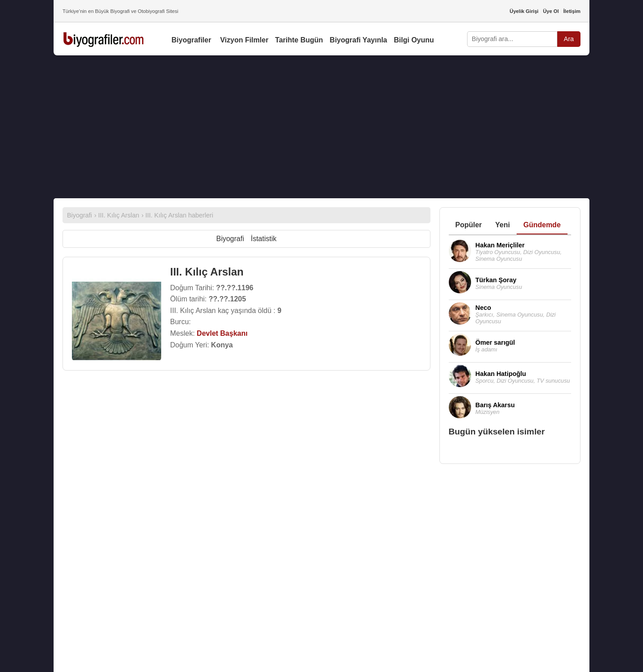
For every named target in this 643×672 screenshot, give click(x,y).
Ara (569, 39)
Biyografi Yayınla (358, 40)
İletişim (572, 11)
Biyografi (230, 239)
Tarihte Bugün (299, 40)
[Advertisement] (321, 127)
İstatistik (263, 239)
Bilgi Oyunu (414, 40)
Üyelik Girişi (524, 11)
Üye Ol (551, 11)
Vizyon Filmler (244, 40)
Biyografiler (191, 40)
